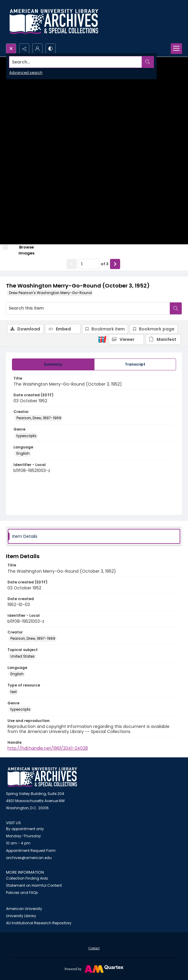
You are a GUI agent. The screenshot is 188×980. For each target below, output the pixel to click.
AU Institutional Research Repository (39, 923)
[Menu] (176, 49)
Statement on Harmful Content (34, 885)
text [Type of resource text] (14, 692)
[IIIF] (102, 339)
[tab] (53, 364)
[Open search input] (11, 49)
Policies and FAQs (22, 893)
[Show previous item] (72, 264)
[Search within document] (176, 308)
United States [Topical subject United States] (23, 656)
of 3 (105, 264)
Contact (94, 948)
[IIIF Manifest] (163, 339)
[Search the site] (76, 62)
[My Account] (37, 49)
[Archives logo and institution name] (54, 22)
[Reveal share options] (24, 49)
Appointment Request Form (31, 851)
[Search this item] (88, 308)
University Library (21, 916)
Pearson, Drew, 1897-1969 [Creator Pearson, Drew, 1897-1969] (39, 418)
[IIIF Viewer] (126, 339)
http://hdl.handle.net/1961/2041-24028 (48, 748)
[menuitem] (94, 948)
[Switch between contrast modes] (51, 49)
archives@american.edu (29, 858)
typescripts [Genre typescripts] (26, 436)
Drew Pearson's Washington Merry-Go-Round (50, 293)
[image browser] (22, 250)
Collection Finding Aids (27, 878)
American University (24, 909)
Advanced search (26, 73)
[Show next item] (115, 264)
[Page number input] (89, 264)
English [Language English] (23, 453)
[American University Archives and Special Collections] (42, 777)
